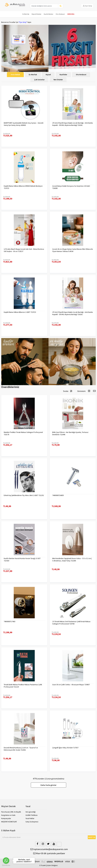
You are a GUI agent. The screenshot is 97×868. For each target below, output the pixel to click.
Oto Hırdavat (81, 75)
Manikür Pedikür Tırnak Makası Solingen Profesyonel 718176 (23, 433)
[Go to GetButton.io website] (6, 865)
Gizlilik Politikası (32, 815)
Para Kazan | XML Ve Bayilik (11, 812)
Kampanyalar (6, 818)
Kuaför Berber (48, 14)
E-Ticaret (43, 865)
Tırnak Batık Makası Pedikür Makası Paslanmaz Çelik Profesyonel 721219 (23, 686)
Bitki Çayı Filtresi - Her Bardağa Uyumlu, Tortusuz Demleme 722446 (70, 433)
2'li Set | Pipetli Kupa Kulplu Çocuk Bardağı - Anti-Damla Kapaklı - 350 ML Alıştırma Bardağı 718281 (72, 124)
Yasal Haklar (30, 818)
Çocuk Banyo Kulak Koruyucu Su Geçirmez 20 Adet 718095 (71, 187)
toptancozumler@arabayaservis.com (49, 849)
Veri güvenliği (31, 812)
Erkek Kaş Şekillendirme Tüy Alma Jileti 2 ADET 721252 (24, 495)
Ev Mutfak (26, 14)
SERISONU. (71, 14)
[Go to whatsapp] (6, 861)
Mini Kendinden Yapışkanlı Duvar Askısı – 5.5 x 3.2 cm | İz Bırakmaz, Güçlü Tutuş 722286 (72, 560)
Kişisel (48, 75)
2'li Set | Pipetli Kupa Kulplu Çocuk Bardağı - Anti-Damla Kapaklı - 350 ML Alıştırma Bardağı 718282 (72, 313)
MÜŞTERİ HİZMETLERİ (9, 822)
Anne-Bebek (15, 75)
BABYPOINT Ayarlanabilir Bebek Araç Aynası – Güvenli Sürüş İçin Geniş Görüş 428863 (24, 124)
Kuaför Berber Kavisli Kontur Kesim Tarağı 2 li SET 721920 (22, 560)
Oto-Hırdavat (60, 14)
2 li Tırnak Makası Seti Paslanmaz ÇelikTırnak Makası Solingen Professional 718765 (71, 623)
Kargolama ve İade (8, 815)
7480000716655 (58, 495)
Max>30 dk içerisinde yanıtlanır (49, 853)
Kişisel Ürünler (37, 14)
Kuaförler (63, 75)
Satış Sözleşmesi (32, 822)
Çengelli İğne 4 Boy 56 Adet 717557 (65, 748)
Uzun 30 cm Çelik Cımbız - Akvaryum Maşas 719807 (71, 685)
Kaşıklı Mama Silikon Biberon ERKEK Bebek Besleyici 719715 (23, 187)
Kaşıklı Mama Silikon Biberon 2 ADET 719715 (20, 312)
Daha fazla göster (48, 785)
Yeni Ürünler (58, 80)
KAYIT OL (92, 837)
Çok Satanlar (39, 80)
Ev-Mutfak (33, 75)
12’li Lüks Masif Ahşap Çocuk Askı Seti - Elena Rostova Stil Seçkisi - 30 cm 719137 (24, 250)
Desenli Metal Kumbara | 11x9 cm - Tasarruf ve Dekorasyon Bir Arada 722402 (21, 749)
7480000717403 (10, 621)
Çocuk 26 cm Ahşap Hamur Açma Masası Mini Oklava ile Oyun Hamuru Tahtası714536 (73, 250)
